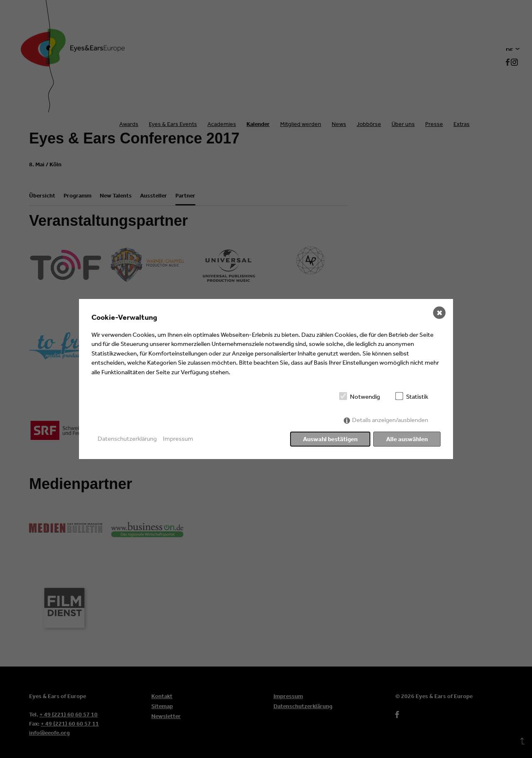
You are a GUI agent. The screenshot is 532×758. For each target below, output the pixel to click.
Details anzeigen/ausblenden (390, 420)
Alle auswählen (407, 439)
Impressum (178, 438)
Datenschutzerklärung (127, 438)
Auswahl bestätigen (330, 439)
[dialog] (266, 379)
